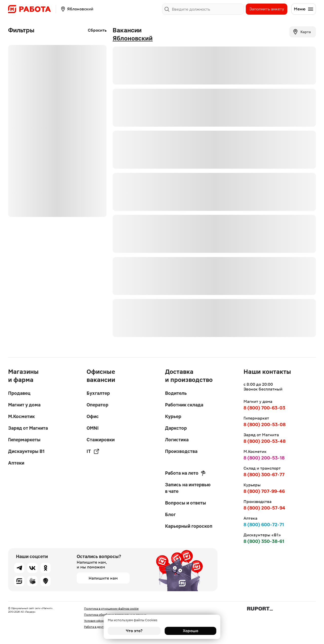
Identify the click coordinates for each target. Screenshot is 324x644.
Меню (304, 9)
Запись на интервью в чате (188, 488)
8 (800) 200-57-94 (264, 508)
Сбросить (97, 30)
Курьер (173, 416)
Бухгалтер (98, 393)
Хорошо (190, 631)
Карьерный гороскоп (189, 526)
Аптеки (16, 463)
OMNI (93, 428)
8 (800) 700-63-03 (264, 408)
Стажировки (101, 440)
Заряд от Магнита (28, 428)
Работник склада (184, 405)
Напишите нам (103, 578)
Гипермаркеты (24, 440)
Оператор (97, 405)
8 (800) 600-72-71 (264, 525)
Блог (170, 514)
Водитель (176, 393)
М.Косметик (21, 416)
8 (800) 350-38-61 (264, 541)
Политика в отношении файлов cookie (111, 609)
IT (93, 451)
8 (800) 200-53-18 (264, 458)
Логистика (177, 440)
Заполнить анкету (267, 9)
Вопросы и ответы (186, 503)
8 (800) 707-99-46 (264, 491)
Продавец (19, 393)
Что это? (134, 631)
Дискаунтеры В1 (26, 451)
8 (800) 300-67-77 (264, 475)
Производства (181, 451)
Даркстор (176, 428)
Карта (302, 32)
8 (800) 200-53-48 (265, 441)
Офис (93, 416)
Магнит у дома (24, 405)
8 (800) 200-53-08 (265, 424)
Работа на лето (185, 473)
